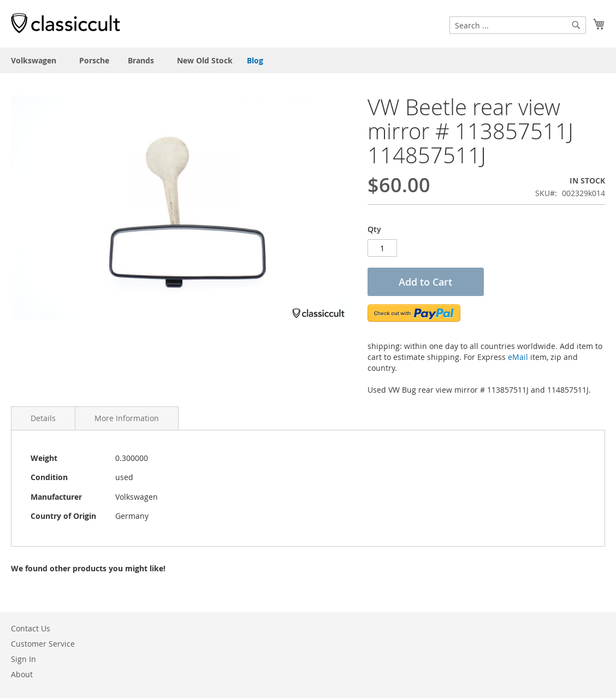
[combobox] (518, 25)
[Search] (576, 25)
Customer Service (43, 644)
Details (43, 418)
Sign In (23, 659)
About (22, 674)
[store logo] (66, 23)
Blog (255, 60)
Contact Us (31, 628)
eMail (518, 357)
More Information (127, 418)
